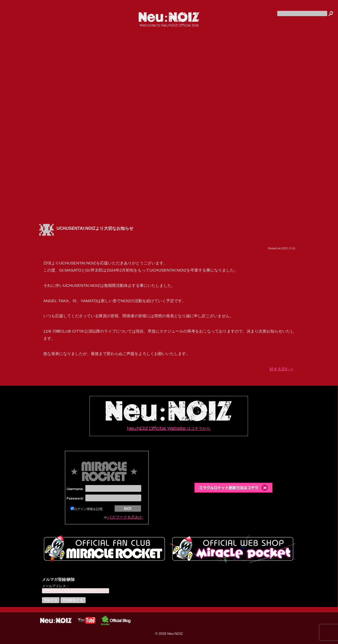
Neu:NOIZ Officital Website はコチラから (169, 416)
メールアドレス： (56, 586)
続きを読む (281, 369)
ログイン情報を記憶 (86, 509)
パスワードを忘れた (125, 517)
